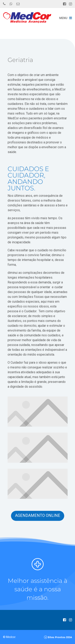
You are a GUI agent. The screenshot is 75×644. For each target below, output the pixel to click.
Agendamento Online (38, 515)
